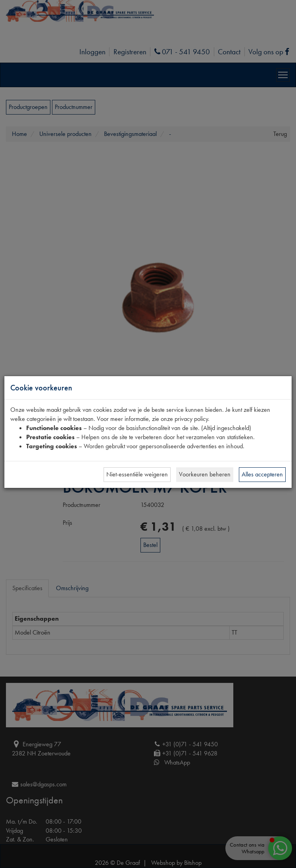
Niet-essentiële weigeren (137, 474)
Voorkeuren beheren (205, 474)
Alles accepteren (262, 474)
